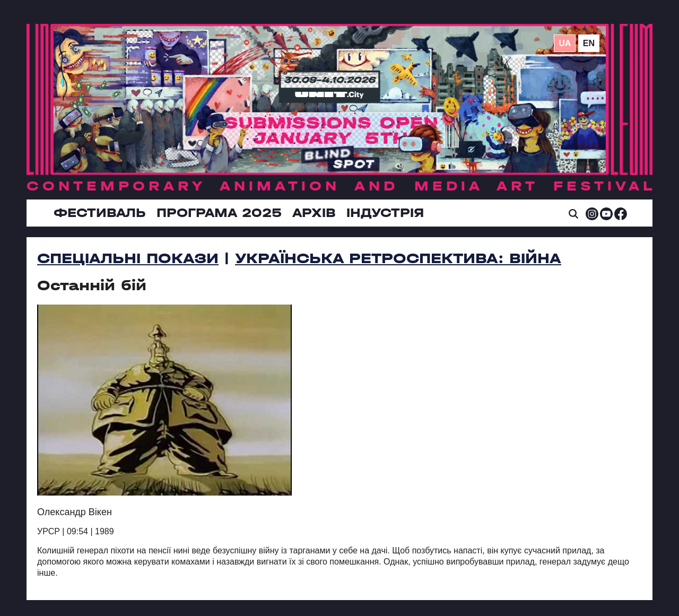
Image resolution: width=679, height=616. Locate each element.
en (589, 43)
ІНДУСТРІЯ (385, 213)
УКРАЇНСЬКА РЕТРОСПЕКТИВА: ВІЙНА (398, 258)
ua (565, 43)
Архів (314, 213)
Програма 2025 (219, 213)
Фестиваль (100, 213)
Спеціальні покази (128, 258)
